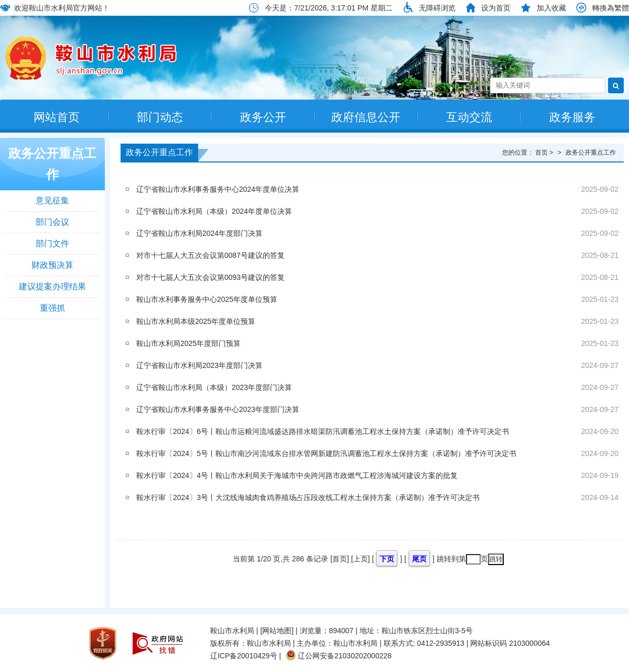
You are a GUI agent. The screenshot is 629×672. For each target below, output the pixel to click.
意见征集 (52, 200)
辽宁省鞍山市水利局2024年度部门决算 (199, 233)
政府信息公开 (366, 117)
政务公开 (263, 117)
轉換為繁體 (611, 8)
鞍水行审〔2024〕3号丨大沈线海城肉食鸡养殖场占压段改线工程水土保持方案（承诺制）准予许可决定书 (308, 497)
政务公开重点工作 (52, 164)
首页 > (545, 153)
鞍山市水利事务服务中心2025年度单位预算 (207, 299)
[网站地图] (277, 631)
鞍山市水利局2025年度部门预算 (188, 343)
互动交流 (469, 117)
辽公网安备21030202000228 (339, 656)
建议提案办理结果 (52, 286)
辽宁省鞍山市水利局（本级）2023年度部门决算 (214, 387)
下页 (387, 559)
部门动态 (160, 117)
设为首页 (496, 8)
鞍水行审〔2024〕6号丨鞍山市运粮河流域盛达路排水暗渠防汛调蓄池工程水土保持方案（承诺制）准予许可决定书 (323, 431)
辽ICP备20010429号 (244, 656)
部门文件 (52, 243)
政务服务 (572, 117)
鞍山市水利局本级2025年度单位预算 (196, 321)
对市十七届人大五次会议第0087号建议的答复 (210, 255)
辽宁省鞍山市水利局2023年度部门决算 (199, 365)
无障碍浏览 (437, 8)
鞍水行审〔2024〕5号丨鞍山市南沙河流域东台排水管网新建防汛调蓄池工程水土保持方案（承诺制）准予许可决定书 (326, 453)
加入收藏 (551, 8)
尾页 (419, 559)
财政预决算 (52, 265)
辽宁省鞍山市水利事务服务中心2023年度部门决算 (218, 409)
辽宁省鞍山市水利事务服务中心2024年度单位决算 (218, 189)
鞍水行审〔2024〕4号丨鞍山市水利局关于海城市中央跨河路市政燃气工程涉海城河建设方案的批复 (297, 475)
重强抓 (52, 308)
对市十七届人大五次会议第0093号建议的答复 (210, 277)
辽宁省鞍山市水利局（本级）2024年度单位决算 (214, 211)
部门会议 (52, 222)
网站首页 (57, 117)
